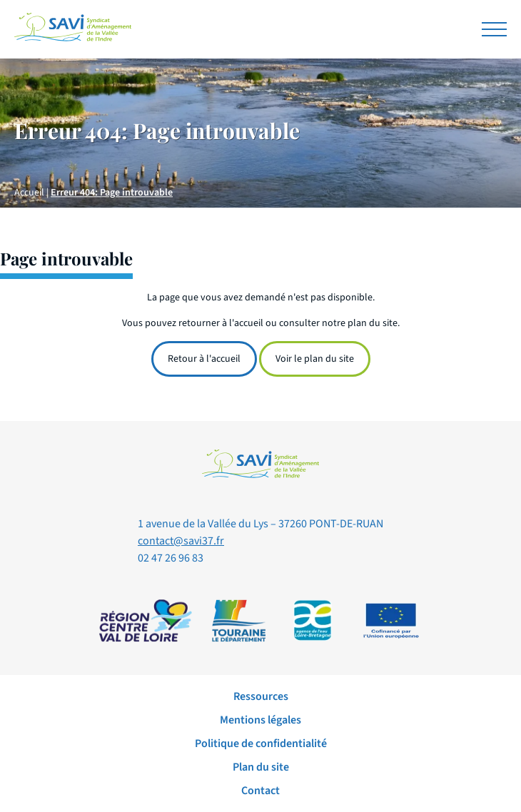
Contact (260, 791)
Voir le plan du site (315, 359)
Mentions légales (260, 720)
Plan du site (261, 767)
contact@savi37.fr (181, 541)
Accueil (29, 193)
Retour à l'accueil (204, 359)
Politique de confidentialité (261, 744)
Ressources (261, 696)
